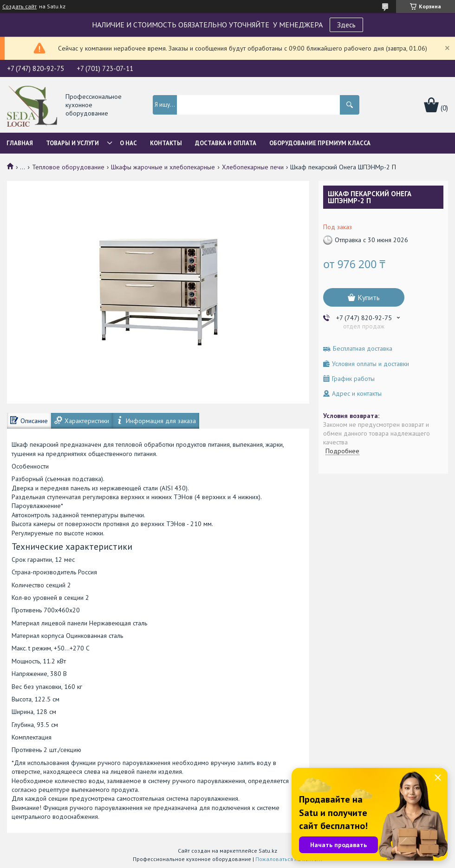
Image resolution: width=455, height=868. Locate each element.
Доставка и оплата (226, 143)
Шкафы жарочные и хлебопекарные (163, 167)
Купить (369, 297)
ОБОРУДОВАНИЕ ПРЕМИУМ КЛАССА (320, 143)
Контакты (166, 143)
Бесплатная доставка (363, 349)
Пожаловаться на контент (289, 859)
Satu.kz (268, 851)
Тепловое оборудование (68, 167)
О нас (128, 143)
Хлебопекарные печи (253, 167)
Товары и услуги (72, 143)
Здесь (346, 25)
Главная (20, 143)
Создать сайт (19, 6)
